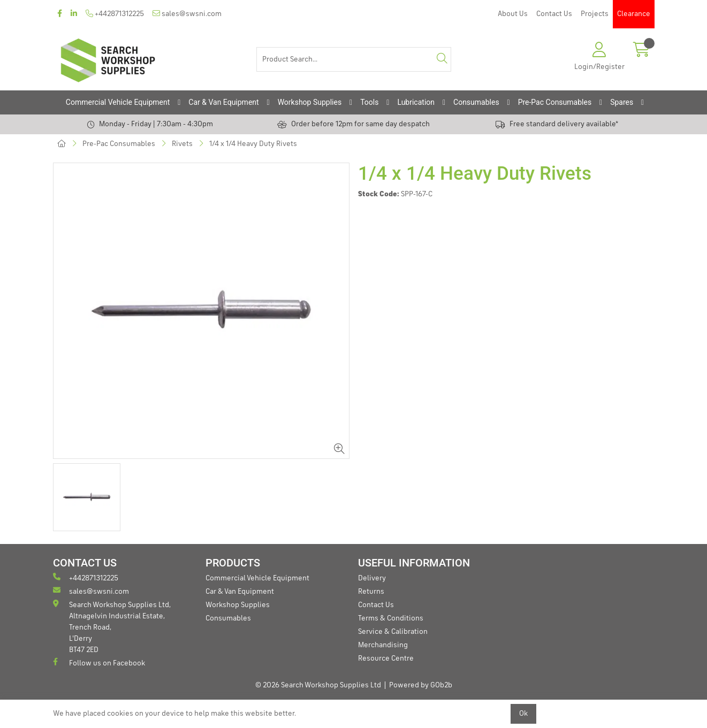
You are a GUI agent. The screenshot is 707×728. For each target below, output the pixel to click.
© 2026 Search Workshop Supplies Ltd (318, 685)
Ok (523, 714)
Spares (622, 102)
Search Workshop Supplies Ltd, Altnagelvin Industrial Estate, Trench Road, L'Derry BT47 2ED (112, 627)
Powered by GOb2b (421, 685)
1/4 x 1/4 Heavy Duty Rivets (253, 144)
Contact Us (554, 14)
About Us (513, 14)
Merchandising (383, 645)
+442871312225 (115, 14)
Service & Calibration (393, 632)
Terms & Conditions (391, 618)
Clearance (634, 14)
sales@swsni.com (187, 14)
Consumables (476, 102)
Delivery (372, 578)
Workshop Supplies (310, 102)
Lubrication (416, 102)
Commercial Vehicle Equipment (118, 102)
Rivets (182, 144)
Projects (595, 14)
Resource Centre (386, 658)
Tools (369, 102)
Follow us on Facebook (99, 662)
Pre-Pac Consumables (555, 102)
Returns (371, 592)
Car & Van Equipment (223, 102)
